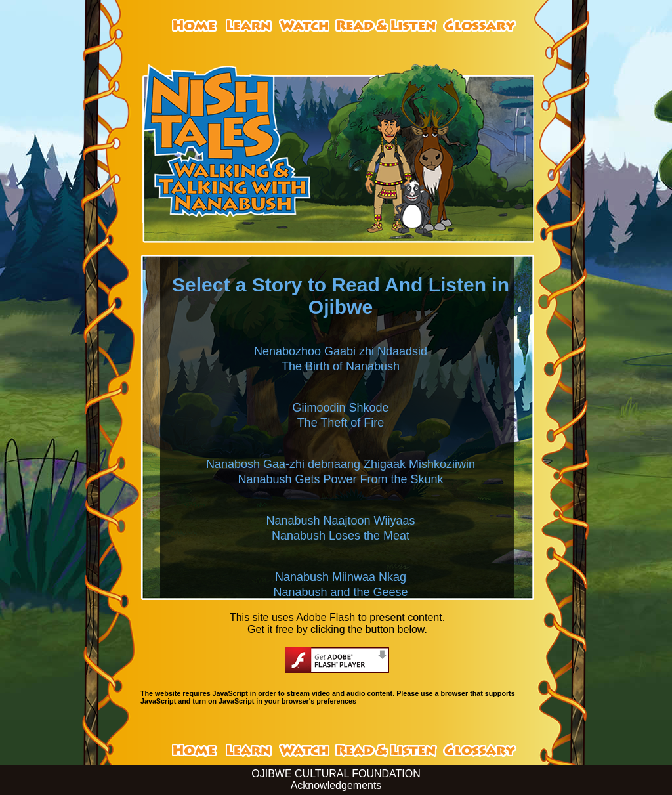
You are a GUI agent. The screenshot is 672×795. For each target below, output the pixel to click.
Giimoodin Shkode (340, 408)
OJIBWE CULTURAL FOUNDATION (336, 774)
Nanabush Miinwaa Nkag (341, 577)
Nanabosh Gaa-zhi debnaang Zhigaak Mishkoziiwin (341, 464)
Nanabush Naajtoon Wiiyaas (340, 521)
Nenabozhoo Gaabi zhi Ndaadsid (341, 351)
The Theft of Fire (341, 423)
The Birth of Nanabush (341, 366)
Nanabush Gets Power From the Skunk (340, 479)
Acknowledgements (336, 785)
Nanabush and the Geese (340, 592)
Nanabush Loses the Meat (341, 536)
